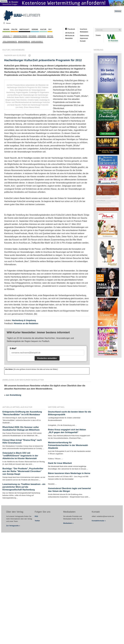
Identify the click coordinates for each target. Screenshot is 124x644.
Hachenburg (18, 50)
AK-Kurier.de (70, 33)
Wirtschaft (24, 29)
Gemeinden (42, 36)
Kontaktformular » (99, 521)
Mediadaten (84, 32)
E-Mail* (13, 348)
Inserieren (84, 29)
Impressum (84, 38)
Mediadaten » (68, 523)
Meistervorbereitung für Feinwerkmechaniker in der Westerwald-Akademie (68, 445)
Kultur (43, 29)
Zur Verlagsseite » (13, 526)
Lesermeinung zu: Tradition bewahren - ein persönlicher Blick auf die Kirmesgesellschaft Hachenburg (24, 487)
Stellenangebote (10, 42)
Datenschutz (84, 36)
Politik (14, 29)
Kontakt (83, 41)
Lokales (8, 36)
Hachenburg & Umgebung (24, 320)
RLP (50, 29)
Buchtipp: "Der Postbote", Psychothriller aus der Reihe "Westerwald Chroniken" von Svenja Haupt (23, 471)
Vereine (35, 29)
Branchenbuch (24, 42)
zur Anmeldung (14, 395)
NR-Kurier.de (70, 36)
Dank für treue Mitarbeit (60, 463)
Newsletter (69, 38)
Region (6, 29)
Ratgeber (32, 36)
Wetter (50, 36)
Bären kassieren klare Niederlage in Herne (69, 473)
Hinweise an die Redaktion (26, 323)
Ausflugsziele (37, 42)
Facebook (71, 29)
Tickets (98, 35)
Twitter (37, 521)
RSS (36, 516)
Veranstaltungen (20, 36)
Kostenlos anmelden (47, 358)
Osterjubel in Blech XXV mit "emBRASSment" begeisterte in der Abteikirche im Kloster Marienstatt (20, 456)
